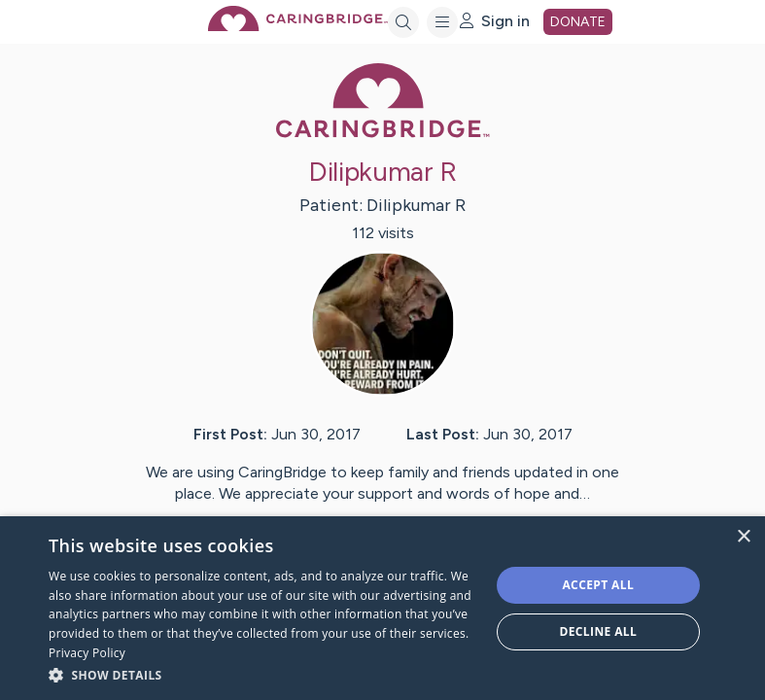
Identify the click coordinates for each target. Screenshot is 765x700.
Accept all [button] (598, 585)
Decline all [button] (598, 631)
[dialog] (382, 608)
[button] (262, 674)
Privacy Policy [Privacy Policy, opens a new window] (87, 653)
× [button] (743, 537)
